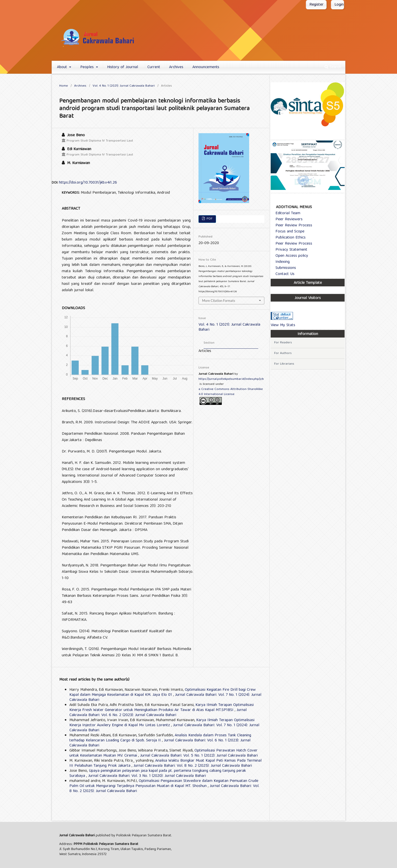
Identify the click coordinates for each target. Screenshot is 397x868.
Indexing (281, 262)
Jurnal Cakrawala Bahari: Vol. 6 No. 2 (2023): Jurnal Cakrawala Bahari (158, 713)
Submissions (284, 268)
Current (154, 67)
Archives (176, 67)
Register (316, 5)
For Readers (283, 343)
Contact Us (283, 274)
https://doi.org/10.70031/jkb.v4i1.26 (88, 183)
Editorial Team (286, 213)
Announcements (206, 67)
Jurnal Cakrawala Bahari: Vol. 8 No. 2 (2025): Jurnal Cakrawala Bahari (193, 766)
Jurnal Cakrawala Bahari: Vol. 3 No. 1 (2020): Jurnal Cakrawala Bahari (147, 776)
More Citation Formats (219, 301)
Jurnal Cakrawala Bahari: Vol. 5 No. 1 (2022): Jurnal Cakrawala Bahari (199, 756)
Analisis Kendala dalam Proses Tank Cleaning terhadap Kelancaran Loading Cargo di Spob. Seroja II (160, 738)
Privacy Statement (289, 250)
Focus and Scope (288, 232)
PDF (209, 219)
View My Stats (283, 325)
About (63, 67)
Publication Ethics (289, 238)
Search (333, 67)
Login (339, 5)
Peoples (88, 67)
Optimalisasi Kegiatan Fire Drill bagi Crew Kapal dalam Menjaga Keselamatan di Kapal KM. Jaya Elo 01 (163, 693)
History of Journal (123, 67)
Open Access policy (290, 256)
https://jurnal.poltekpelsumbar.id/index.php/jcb (231, 379)
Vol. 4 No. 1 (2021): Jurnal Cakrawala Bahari (124, 86)
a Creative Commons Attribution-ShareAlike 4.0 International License (231, 392)
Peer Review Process (292, 226)
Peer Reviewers (287, 220)
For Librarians (284, 364)
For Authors (283, 353)
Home (64, 86)
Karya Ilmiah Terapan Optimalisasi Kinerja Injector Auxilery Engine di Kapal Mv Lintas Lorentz (162, 723)
